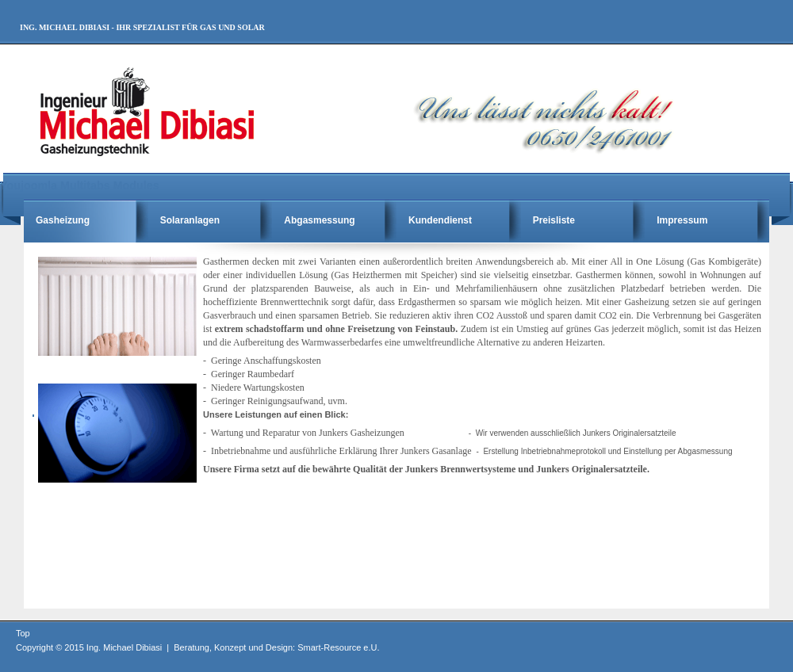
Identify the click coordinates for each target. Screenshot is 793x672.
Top (23, 633)
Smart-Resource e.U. (338, 647)
